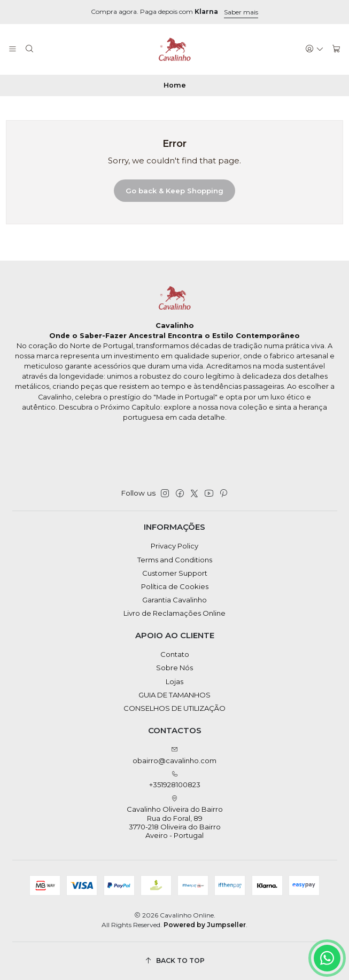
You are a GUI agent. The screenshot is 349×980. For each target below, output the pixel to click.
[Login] (315, 49)
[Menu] (13, 49)
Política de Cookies (175, 586)
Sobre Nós (174, 668)
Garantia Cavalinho (174, 600)
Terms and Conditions (175, 560)
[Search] (29, 49)
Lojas (174, 681)
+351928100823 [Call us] (175, 780)
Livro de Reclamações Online (174, 613)
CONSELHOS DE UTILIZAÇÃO (174, 708)
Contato (175, 654)
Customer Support (175, 573)
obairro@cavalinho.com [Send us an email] (174, 755)
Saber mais (241, 12)
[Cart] (336, 49)
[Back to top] (175, 961)
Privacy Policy (174, 546)
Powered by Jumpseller (205, 925)
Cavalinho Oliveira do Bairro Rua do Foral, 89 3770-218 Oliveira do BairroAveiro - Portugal (175, 818)
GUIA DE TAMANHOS (174, 695)
